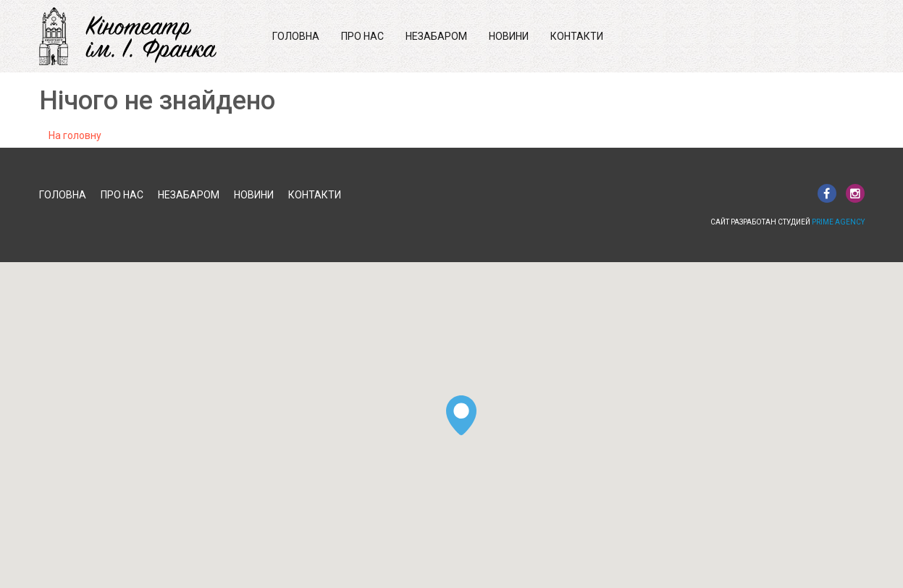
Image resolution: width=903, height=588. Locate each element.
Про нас (362, 36)
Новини (509, 36)
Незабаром (436, 36)
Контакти (577, 36)
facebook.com (827, 193)
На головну (75, 135)
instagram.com (855, 193)
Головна (296, 36)
